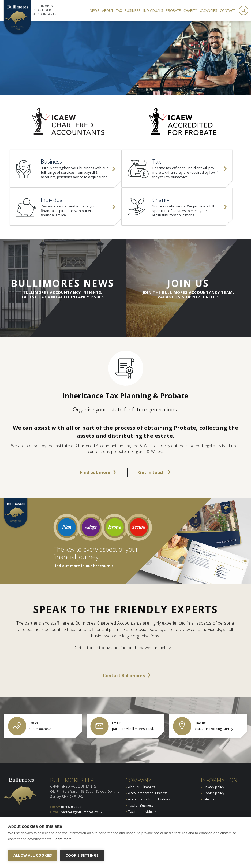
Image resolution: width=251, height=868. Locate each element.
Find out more (95, 481)
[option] (125, 58)
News (95, 11)
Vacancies (208, 11)
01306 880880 (72, 808)
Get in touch (152, 481)
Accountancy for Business (148, 794)
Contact (228, 11)
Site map (210, 800)
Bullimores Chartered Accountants (45, 10)
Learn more (63, 841)
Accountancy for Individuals (149, 800)
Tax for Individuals (142, 813)
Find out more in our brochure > (83, 574)
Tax (119, 11)
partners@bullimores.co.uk (82, 813)
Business (133, 11)
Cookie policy (214, 794)
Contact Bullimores (124, 684)
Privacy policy (214, 788)
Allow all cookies (33, 855)
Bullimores (21, 781)
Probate (173, 11)
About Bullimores (141, 788)
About (108, 11)
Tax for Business (141, 806)
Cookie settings (82, 855)
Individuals (153, 11)
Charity (190, 11)
